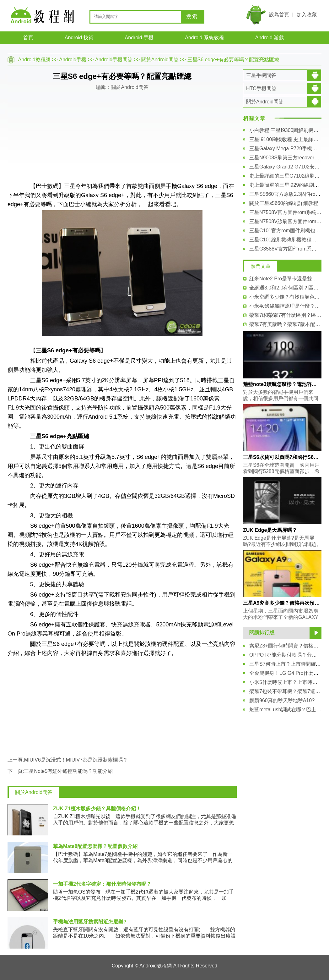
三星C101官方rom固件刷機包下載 (287, 231)
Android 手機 (139, 38)
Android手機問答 (114, 60)
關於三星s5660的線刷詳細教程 (284, 203)
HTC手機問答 (261, 88)
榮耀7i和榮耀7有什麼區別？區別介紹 (285, 315)
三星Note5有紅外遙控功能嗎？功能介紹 (68, 771)
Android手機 (73, 60)
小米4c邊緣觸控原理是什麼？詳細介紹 (285, 306)
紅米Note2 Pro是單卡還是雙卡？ (285, 279)
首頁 (28, 38)
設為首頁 (279, 15)
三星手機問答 (261, 75)
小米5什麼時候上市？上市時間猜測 (288, 682)
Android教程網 (34, 60)
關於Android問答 (160, 60)
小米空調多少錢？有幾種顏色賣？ (285, 297)
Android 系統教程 (204, 38)
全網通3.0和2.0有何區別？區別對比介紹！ (285, 288)
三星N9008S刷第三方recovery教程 (288, 158)
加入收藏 (307, 15)
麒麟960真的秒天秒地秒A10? (282, 700)
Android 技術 (79, 38)
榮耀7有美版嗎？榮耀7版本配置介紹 (285, 324)
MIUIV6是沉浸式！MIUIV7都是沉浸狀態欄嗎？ (76, 760)
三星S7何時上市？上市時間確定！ (288, 664)
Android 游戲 (270, 38)
